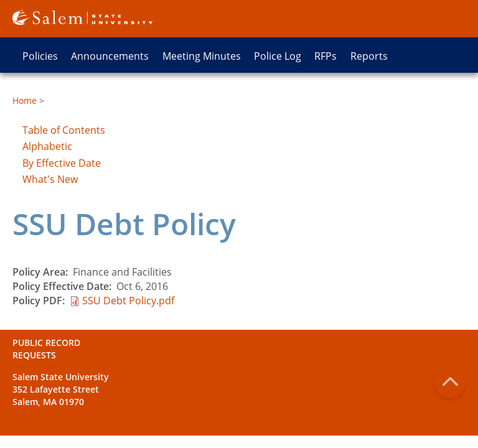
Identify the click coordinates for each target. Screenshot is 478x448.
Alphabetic (47, 146)
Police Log (278, 56)
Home (25, 100)
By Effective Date (62, 163)
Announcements (110, 56)
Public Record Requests (46, 349)
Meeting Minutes (202, 56)
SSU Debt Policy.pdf (128, 301)
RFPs (326, 56)
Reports (369, 56)
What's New (50, 179)
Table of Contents (64, 130)
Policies (40, 56)
